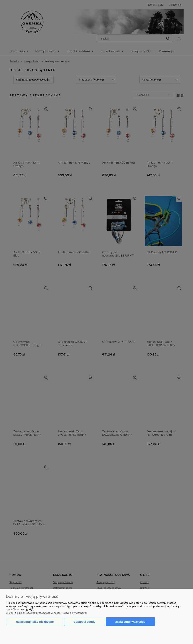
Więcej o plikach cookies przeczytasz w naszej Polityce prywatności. (47, 613)
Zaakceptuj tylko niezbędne (35, 622)
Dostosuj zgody (84, 622)
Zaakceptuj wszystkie (130, 622)
